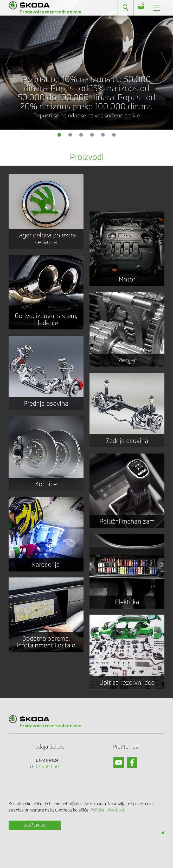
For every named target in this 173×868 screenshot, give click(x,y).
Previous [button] (7, 65)
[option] (86, 65)
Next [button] (166, 65)
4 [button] (92, 135)
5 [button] (103, 135)
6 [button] (114, 135)
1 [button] (59, 135)
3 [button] (81, 135)
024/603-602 (48, 767)
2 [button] (70, 135)
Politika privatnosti (108, 810)
